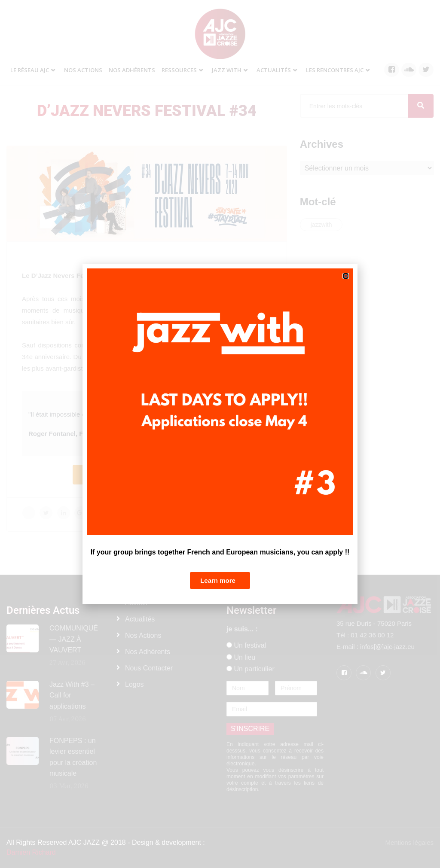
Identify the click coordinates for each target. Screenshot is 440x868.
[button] (346, 276)
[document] (220, 434)
